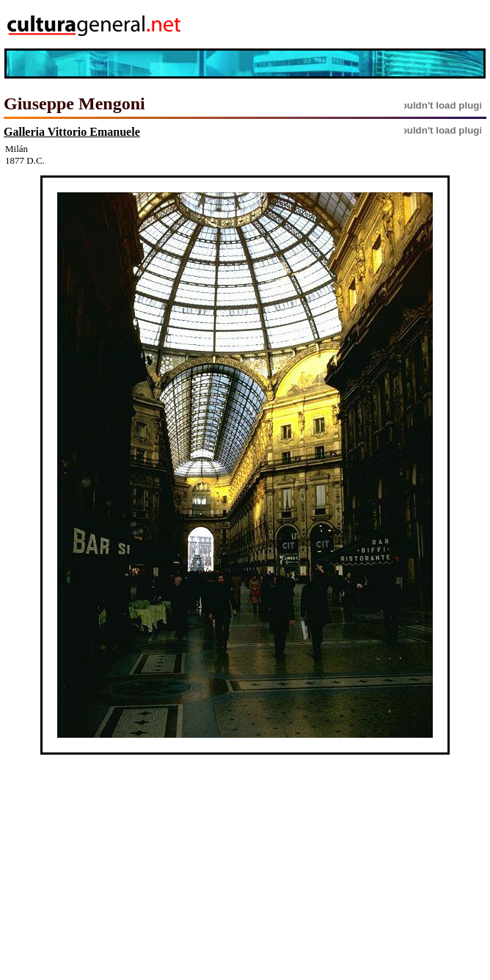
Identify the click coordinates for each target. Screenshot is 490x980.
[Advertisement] (401, 24)
